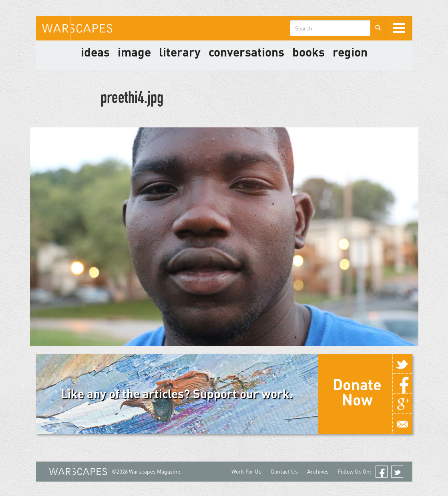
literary (180, 52)
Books (308, 52)
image (134, 52)
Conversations (246, 52)
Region (350, 52)
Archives (318, 471)
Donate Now (357, 392)
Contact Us (284, 471)
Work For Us (246, 471)
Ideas (95, 52)
